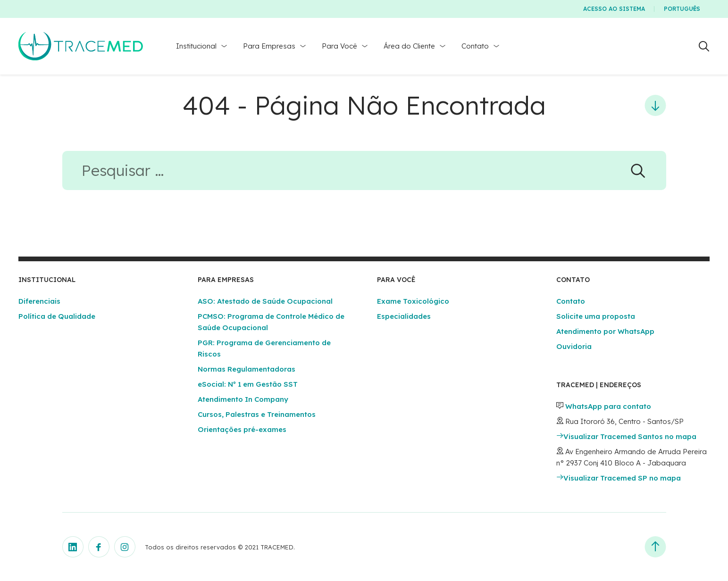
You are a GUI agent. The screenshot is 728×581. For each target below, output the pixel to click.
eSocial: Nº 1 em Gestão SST (248, 384)
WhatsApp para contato (608, 406)
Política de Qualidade (57, 316)
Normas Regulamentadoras (247, 369)
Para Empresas (269, 46)
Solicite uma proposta (596, 316)
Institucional (196, 46)
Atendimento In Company (243, 399)
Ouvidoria (574, 346)
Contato (475, 46)
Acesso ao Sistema (614, 9)
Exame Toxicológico (413, 301)
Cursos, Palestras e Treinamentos (257, 414)
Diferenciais (39, 301)
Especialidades (404, 316)
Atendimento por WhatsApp (605, 331)
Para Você (339, 46)
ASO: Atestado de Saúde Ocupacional (265, 301)
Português (682, 9)
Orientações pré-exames (242, 429)
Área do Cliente (409, 46)
